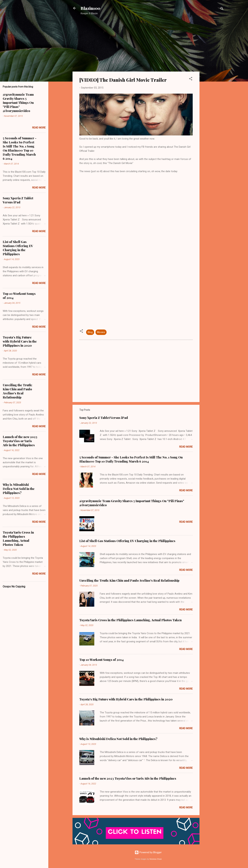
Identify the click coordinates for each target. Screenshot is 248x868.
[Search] (222, 9)
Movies (101, 332)
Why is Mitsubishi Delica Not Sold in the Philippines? (118, 739)
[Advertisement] (213, 72)
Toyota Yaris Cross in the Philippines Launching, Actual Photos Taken (130, 620)
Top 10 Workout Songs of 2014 (101, 660)
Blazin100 (90, 8)
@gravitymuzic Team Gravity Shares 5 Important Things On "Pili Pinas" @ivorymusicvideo (18, 103)
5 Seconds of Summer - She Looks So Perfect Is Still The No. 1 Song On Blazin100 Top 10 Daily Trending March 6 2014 (131, 459)
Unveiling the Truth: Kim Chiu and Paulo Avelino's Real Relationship (129, 580)
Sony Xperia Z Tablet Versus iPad (104, 418)
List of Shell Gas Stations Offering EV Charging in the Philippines (127, 541)
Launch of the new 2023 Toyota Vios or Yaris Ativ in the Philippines (128, 778)
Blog (90, 332)
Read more (186, 447)
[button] (191, 79)
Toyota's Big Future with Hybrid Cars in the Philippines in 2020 (126, 699)
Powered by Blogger (148, 852)
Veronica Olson (156, 859)
